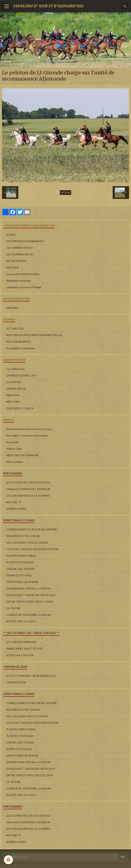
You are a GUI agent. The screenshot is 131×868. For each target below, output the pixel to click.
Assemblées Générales (21, 348)
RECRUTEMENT (17, 261)
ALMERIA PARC (16, 509)
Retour (65, 192)
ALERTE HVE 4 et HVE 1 (21, 621)
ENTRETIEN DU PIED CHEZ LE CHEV (30, 602)
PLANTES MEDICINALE (21, 556)
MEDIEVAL (13, 395)
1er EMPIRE (14, 382)
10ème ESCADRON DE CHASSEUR (28, 489)
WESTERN (13, 402)
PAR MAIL (13, 308)
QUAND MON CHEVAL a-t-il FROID (29, 588)
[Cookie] (8, 860)
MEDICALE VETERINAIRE (23, 455)
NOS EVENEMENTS (19, 342)
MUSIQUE (13, 267)
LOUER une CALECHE (20, 655)
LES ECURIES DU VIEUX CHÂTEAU (28, 482)
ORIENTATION (16, 682)
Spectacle (12, 442)
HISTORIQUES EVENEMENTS (25, 241)
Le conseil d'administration (23, 274)
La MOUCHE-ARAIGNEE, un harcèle (29, 615)
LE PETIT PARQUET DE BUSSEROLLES (31, 676)
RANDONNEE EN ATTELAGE (25, 649)
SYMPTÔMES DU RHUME (22, 582)
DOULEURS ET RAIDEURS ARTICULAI (31, 595)
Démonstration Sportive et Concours (29, 429)
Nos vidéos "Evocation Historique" (27, 435)
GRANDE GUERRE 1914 (21, 375)
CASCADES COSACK (20, 408)
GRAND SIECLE (16, 389)
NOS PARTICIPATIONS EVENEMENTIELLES (34, 335)
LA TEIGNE (13, 608)
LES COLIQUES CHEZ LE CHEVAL (27, 542)
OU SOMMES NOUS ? (20, 248)
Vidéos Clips (14, 449)
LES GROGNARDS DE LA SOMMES (28, 496)
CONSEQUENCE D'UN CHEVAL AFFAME (32, 529)
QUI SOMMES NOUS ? (20, 254)
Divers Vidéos (15, 462)
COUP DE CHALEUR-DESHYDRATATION (32, 549)
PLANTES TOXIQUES (20, 562)
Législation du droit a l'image (24, 287)
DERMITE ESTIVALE (19, 575)
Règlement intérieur (19, 281)
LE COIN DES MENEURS (21, 642)
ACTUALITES (15, 328)
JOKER (11, 235)
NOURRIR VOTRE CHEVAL (23, 536)
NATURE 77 (14, 502)
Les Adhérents (15, 369)
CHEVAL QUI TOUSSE (20, 569)
